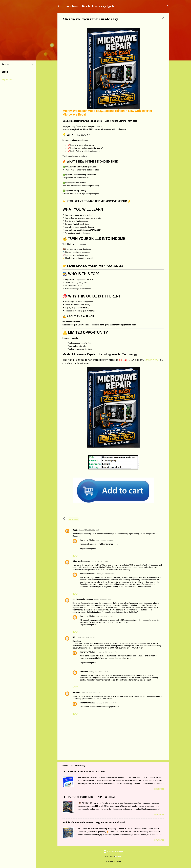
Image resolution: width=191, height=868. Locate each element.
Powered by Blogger (113, 851)
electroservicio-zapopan (83, 599)
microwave (73, 519)
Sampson (77, 530)
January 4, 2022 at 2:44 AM (91, 693)
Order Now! (152, 360)
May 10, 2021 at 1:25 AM (100, 561)
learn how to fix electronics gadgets (89, 6)
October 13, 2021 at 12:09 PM (107, 652)
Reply (75, 556)
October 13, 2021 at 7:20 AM (86, 637)
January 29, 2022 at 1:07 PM (99, 672)
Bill (74, 637)
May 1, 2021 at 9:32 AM (105, 540)
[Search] (168, 7)
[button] (163, 19)
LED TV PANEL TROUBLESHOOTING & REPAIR (89, 797)
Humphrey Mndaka (88, 540)
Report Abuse (8, 80)
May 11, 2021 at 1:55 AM (105, 574)
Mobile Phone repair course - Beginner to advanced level (94, 823)
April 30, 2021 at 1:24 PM (90, 530)
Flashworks (119, 856)
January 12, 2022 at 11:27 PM (107, 703)
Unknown (84, 672)
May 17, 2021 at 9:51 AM (102, 599)
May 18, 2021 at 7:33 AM (105, 616)
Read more (159, 789)
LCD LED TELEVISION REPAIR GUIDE (84, 771)
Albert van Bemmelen (81, 561)
